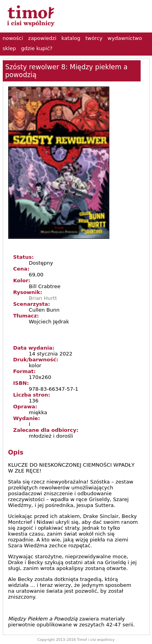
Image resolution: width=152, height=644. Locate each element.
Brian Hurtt (43, 298)
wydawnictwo (125, 38)
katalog (71, 38)
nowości (13, 38)
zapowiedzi (42, 38)
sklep (9, 48)
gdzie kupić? (37, 48)
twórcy (94, 38)
